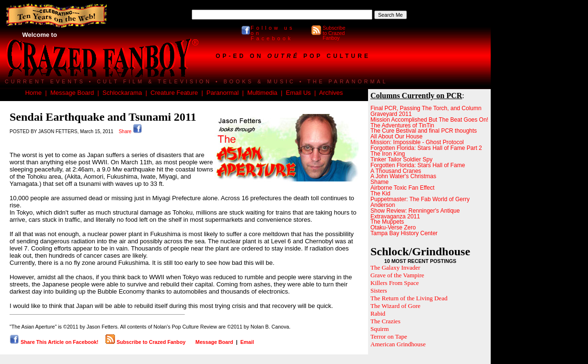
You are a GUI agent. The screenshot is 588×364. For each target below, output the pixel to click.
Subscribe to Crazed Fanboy (334, 33)
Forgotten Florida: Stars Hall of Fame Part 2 (426, 148)
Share (131, 131)
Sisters (379, 290)
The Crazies (385, 321)
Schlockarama (122, 93)
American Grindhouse (398, 344)
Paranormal (223, 93)
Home (33, 93)
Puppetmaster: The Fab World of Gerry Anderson (420, 202)
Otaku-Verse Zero (393, 227)
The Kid (380, 193)
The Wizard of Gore (395, 306)
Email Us (299, 93)
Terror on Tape (389, 336)
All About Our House (397, 136)
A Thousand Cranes (396, 171)
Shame (380, 182)
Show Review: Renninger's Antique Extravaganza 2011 (415, 214)
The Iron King (388, 154)
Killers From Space (395, 283)
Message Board (72, 93)
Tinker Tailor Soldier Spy (401, 159)
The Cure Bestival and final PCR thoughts (424, 131)
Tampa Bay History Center (404, 233)
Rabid (378, 313)
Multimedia (262, 93)
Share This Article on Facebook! (54, 342)
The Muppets (387, 222)
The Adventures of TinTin (402, 125)
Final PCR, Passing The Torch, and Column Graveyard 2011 (426, 111)
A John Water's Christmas (403, 176)
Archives (331, 93)
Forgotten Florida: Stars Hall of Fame (418, 165)
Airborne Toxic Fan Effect (403, 188)
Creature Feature (174, 93)
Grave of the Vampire (397, 275)
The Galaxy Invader (395, 267)
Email (247, 342)
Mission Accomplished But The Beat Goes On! (429, 120)
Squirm (380, 329)
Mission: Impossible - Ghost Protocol (417, 142)
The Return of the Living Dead (409, 298)
